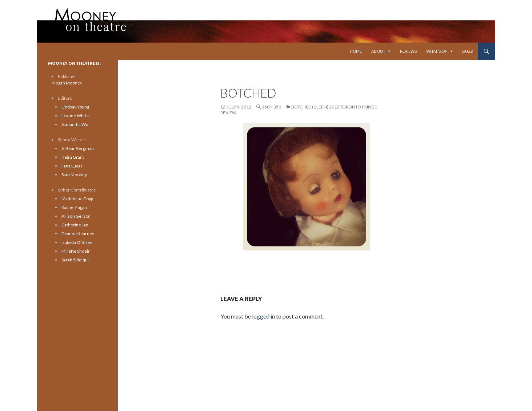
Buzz (468, 51)
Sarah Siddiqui (75, 260)
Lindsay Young (75, 107)
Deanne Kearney (78, 234)
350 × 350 (271, 107)
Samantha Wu (75, 124)
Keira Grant (73, 157)
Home (356, 51)
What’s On (437, 51)
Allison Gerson (76, 216)
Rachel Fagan (74, 207)
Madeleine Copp (77, 199)
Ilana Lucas (72, 166)
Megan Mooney (67, 83)
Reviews (408, 51)
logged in (263, 316)
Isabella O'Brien (77, 242)
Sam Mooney (74, 175)
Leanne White (75, 116)
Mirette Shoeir (76, 251)
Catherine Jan (75, 225)
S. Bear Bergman (78, 148)
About (378, 51)
